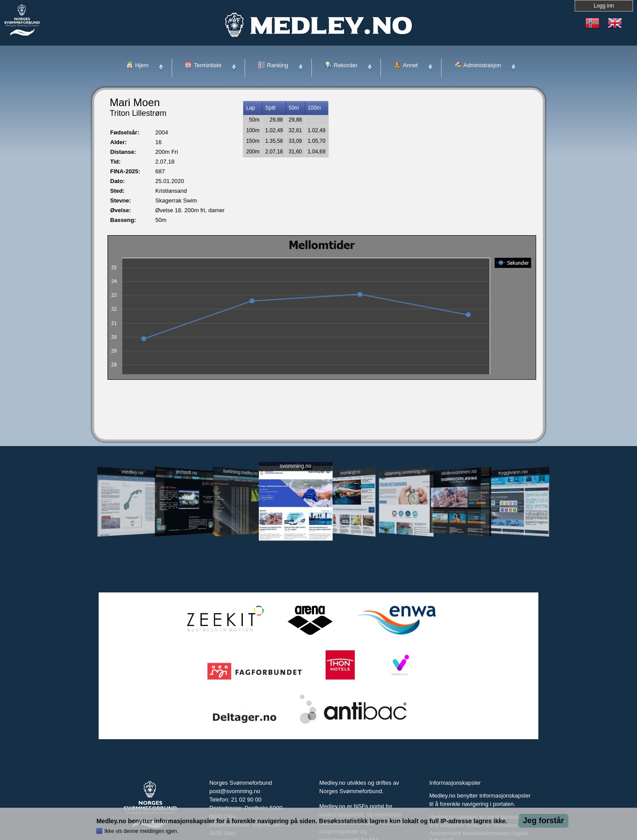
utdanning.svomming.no (405, 472)
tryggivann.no (513, 472)
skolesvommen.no (459, 472)
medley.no (132, 472)
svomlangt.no (350, 472)
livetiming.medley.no (241, 472)
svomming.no (295, 466)
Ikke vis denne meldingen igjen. (141, 831)
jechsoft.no (186, 472)
